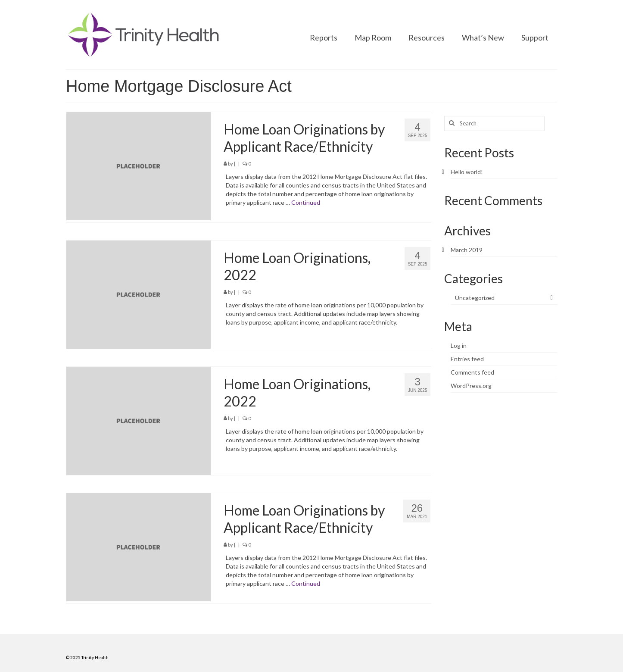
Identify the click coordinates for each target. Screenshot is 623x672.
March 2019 (467, 250)
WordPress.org (471, 386)
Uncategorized (475, 298)
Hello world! (467, 172)
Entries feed (467, 359)
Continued (306, 202)
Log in (459, 345)
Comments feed (472, 372)
